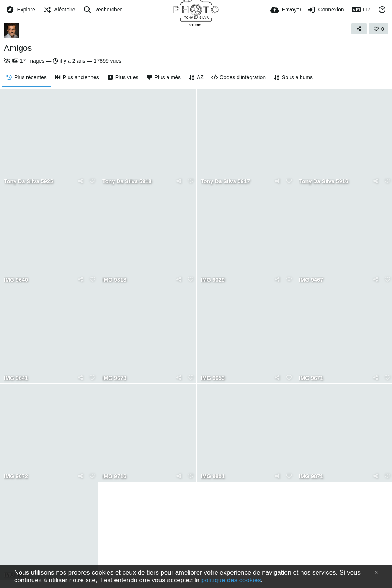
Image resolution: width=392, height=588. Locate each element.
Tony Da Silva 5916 (324, 182)
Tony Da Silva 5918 (127, 182)
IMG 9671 (311, 378)
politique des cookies (231, 580)
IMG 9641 (16, 378)
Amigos (18, 48)
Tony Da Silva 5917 (225, 182)
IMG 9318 (114, 280)
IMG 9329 (213, 280)
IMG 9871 (311, 476)
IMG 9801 (213, 476)
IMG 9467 (311, 280)
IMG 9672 (16, 476)
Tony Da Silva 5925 (29, 182)
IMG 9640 (16, 280)
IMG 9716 (114, 476)
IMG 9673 (114, 378)
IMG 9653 (213, 378)
